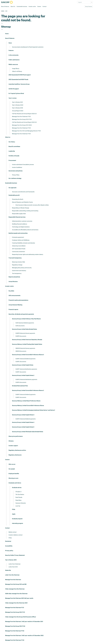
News (10, 43)
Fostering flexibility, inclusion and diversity (23, 243)
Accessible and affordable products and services (25, 230)
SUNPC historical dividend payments (25, 394)
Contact (44, 6)
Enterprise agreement (18, 237)
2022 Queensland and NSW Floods (18, 80)
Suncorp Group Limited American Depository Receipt (27, 340)
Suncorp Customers (89, 6)
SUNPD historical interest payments (25, 333)
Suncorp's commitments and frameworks (23, 192)
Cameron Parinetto (21, 503)
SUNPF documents (21, 372)
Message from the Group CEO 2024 (22, 125)
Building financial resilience (20, 224)
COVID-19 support (14, 89)
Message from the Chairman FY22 (21, 116)
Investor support (13, 446)
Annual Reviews (13, 282)
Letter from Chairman (15, 564)
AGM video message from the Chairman (16, 594)
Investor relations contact (16, 535)
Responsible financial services (17, 217)
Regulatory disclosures (15, 455)
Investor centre (32, 6)
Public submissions (14, 60)
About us (8, 137)
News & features (5, 6)
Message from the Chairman (13, 580)
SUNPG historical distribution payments (26, 379)
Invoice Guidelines (17, 167)
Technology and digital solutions (21, 227)
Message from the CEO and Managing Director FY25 (26, 131)
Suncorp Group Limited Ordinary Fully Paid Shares (26, 319)
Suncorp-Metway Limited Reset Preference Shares (26, 401)
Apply (14, 514)
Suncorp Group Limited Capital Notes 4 (23, 422)
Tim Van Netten (20, 494)
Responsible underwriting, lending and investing (25, 211)
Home (7, 34)
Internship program (17, 523)
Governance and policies (16, 171)
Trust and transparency (15, 258)
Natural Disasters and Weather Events (22, 202)
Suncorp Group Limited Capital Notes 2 (23, 375)
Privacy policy (9, 551)
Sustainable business (22, 6)
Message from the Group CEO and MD (16, 584)
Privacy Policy (16, 175)
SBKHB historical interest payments (25, 348)
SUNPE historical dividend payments (25, 359)
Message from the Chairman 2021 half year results (19, 598)
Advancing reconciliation (19, 246)
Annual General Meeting (15, 305)
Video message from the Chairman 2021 (16, 603)
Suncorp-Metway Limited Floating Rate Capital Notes (27, 344)
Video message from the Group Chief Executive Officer (21, 617)
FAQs (14, 509)
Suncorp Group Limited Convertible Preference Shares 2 (28, 390)
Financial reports (13, 310)
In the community (14, 55)
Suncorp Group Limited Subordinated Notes (24, 329)
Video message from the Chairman (15, 589)
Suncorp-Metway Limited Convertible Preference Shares (28, 406)
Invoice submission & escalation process (23, 164)
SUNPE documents (21, 361)
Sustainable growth (14, 195)
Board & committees (14, 147)
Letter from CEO (13, 567)
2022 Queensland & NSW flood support (20, 75)
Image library (16, 68)
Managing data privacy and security (22, 268)
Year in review (13, 98)
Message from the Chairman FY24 (21, 128)
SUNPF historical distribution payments (26, 369)
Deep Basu (18, 500)
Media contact (13, 532)
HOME (3, 11)
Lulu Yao (18, 506)
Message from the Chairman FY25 (21, 134)
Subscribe (8, 570)
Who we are (12, 464)
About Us (13, 6)
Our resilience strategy (15, 178)
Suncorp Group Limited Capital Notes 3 (23, 415)
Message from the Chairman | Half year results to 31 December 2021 (24, 622)
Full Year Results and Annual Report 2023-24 (24, 122)
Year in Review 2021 (17, 102)
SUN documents (20, 326)
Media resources (13, 64)
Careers (39, 6)
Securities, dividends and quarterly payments (21, 314)
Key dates (11, 291)
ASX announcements (14, 296)
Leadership (12, 151)
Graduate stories (17, 488)
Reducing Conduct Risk (18, 262)
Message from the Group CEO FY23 (22, 119)
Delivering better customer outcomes (22, 221)
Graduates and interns (15, 483)
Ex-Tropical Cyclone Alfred (16, 94)
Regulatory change (17, 265)
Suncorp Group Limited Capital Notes (23, 365)
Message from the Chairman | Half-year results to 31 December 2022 (24, 636)
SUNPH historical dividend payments (26, 419)
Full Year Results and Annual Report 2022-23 (24, 114)
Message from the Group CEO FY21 (15, 612)
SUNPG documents (21, 382)
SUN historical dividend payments (25, 323)
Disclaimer (8, 541)
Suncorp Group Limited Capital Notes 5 (23, 427)
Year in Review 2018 (17, 108)
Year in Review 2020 (18, 105)
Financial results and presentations (18, 300)
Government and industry (19, 270)
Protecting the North (18, 199)
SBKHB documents (21, 351)
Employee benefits (14, 474)
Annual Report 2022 (18, 111)
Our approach (12, 188)
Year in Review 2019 (11, 560)
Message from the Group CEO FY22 (15, 626)
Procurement (12, 160)
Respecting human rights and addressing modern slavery (28, 254)
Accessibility (9, 546)
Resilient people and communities (18, 233)
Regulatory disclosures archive (17, 450)
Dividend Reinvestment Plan (20, 386)
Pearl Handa (19, 497)
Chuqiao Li (18, 492)
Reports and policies (14, 277)
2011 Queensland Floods (19, 249)
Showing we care (13, 478)
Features (11, 51)
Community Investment (18, 251)
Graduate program (17, 519)
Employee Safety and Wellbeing (21, 240)
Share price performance (16, 436)
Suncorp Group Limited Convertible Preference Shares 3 (28, 355)
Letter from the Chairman (12, 575)
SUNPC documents (21, 397)
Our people (12, 469)
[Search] (84, 2)
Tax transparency (17, 273)
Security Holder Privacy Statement (15, 555)
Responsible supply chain (19, 214)
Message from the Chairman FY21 (15, 608)
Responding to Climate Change (21, 208)
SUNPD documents (21, 336)
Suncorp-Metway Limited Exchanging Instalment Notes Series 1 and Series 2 (33, 410)
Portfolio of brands (14, 156)
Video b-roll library (17, 71)
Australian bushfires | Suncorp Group (19, 84)
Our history (12, 142)
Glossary (11, 441)
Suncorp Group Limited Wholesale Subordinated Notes (28, 432)
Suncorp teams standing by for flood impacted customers (28, 47)
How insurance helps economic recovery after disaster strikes (32, 205)
